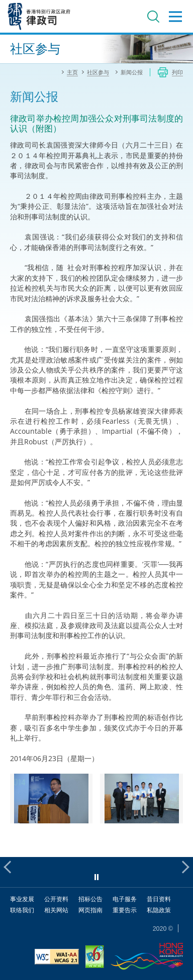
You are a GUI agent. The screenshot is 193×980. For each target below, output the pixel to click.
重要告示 (125, 910)
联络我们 (22, 910)
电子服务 (125, 899)
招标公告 (90, 899)
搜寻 (153, 17)
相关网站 (56, 910)
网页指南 (90, 910)
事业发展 (22, 899)
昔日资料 (159, 899)
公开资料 (56, 899)
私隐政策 (159, 910)
